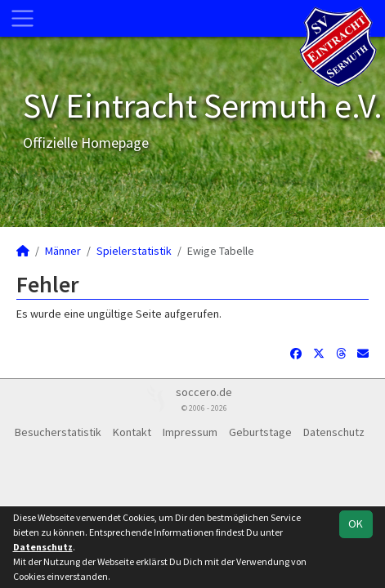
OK (356, 523)
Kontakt (132, 432)
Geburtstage (260, 432)
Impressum (190, 432)
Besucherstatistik (58, 432)
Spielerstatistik (134, 251)
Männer (63, 251)
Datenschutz (334, 432)
